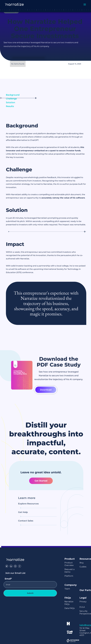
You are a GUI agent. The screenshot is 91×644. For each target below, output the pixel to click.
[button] (85, 4)
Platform (69, 576)
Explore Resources (28, 504)
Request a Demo (69, 571)
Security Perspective (85, 612)
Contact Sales (26, 521)
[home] (17, 4)
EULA (82, 607)
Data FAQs (69, 608)
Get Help (23, 512)
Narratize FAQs (69, 603)
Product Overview (69, 564)
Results (10, 106)
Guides (83, 567)
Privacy (83, 602)
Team (67, 589)
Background (13, 95)
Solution (10, 102)
